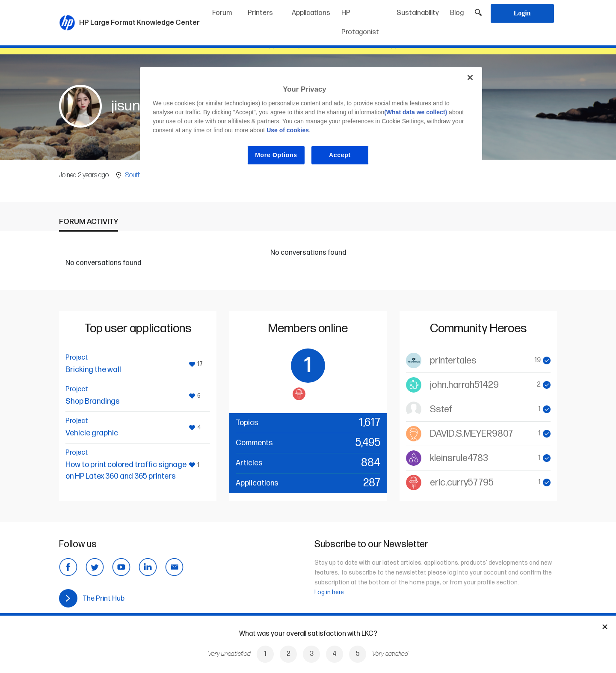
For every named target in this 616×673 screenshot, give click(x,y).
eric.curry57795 (462, 483)
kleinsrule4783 (459, 458)
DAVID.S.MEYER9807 (471, 434)
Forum (222, 13)
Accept (340, 155)
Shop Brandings (93, 401)
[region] (311, 123)
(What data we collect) (416, 112)
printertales (453, 361)
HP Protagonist (360, 23)
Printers (260, 13)
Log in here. (330, 592)
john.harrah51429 (464, 385)
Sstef (441, 409)
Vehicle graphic (92, 433)
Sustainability (418, 13)
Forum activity (89, 222)
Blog (457, 13)
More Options (276, 155)
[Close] (470, 77)
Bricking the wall (93, 370)
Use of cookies (288, 130)
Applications (311, 13)
